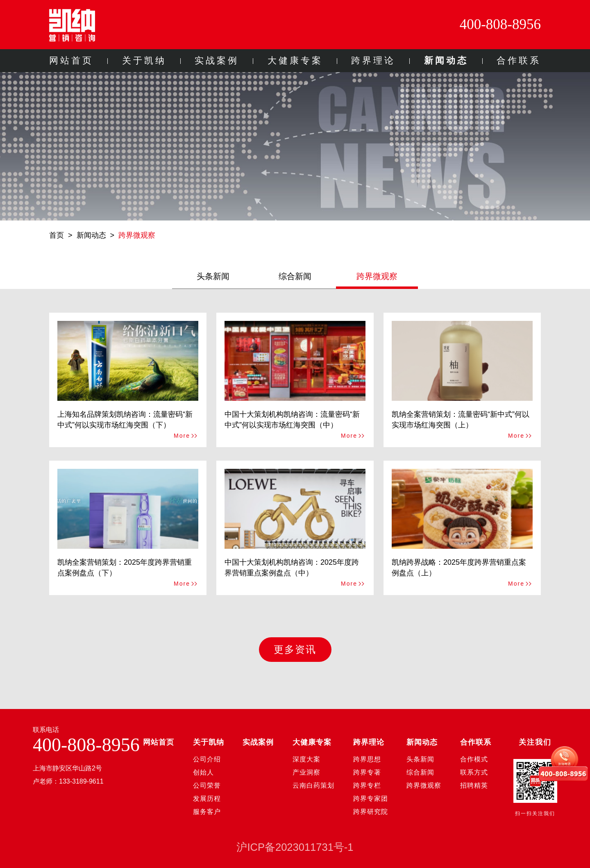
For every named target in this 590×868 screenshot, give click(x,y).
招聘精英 (474, 785)
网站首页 (71, 60)
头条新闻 (213, 276)
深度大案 (306, 759)
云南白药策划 (313, 785)
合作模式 (474, 759)
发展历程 (207, 799)
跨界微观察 (137, 235)
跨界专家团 (371, 799)
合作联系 (519, 60)
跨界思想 (367, 759)
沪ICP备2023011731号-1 (295, 847)
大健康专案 (295, 60)
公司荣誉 (207, 785)
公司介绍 (207, 759)
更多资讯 (295, 649)
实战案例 (217, 60)
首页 (57, 235)
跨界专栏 (367, 785)
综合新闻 (295, 276)
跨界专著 (367, 772)
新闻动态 (446, 60)
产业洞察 (306, 772)
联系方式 (474, 772)
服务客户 (207, 812)
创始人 (203, 772)
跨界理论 (373, 60)
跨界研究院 (371, 812)
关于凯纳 (144, 60)
